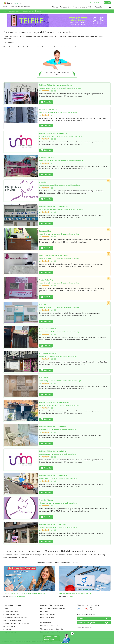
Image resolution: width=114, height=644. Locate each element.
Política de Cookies (47, 617)
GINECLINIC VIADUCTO (48, 353)
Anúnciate (107, 2)
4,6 (44, 261)
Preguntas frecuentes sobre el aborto (17, 617)
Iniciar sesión (95, 2)
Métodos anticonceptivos (18, 597)
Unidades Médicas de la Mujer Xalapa (53, 451)
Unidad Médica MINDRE (48, 329)
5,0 (44, 91)
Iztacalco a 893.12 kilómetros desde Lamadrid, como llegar (58, 356)
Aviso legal (44, 611)
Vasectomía (69, 597)
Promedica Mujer (45, 231)
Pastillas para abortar (11, 611)
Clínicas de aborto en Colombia (51, 629)
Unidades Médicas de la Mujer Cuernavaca (55, 402)
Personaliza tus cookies (85, 628)
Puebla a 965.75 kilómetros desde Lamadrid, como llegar (58, 430)
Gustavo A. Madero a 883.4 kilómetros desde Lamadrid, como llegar (61, 161)
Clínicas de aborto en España (51, 626)
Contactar (46, 102)
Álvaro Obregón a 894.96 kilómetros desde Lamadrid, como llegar (60, 381)
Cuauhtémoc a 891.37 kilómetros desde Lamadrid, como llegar (59, 283)
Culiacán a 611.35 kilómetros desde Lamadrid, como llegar (58, 113)
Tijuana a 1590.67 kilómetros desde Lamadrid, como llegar (58, 528)
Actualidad (99, 7)
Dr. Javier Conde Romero (48, 110)
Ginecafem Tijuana (46, 500)
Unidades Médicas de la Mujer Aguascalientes (56, 85)
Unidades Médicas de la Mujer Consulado (54, 207)
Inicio (5, 11)
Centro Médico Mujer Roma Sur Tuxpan (53, 255)
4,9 (44, 212)
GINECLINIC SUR (46, 378)
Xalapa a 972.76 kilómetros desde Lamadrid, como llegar (58, 454)
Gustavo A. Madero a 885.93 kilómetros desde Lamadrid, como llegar (61, 210)
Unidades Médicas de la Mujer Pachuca (53, 133)
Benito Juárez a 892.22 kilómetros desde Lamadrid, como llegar (60, 332)
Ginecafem (43, 182)
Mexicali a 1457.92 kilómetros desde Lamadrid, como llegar (58, 479)
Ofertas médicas (65, 7)
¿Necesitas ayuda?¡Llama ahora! (51, 638)
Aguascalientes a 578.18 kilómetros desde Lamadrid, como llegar (60, 88)
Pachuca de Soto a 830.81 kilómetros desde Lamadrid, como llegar (61, 136)
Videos (91, 7)
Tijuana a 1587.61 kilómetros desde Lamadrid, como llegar (58, 503)
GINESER (43, 304)
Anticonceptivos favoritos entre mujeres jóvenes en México (24, 593)
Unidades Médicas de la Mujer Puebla (53, 427)
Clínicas (55, 7)
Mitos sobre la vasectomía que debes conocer (75, 593)
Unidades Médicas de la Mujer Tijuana (53, 524)
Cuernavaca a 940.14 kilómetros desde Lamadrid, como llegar (59, 405)
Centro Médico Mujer (47, 280)
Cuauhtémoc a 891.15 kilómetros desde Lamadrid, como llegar (59, 234)
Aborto (6, 608)
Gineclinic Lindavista (47, 158)
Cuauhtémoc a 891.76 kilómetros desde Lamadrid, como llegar (59, 307)
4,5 (44, 408)
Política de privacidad (48, 614)
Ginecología (8, 630)
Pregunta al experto (80, 7)
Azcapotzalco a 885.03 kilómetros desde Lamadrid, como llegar (60, 185)
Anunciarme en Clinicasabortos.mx (53, 608)
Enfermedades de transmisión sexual (17, 624)
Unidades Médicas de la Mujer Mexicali (53, 476)
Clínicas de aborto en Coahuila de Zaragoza (22, 11)
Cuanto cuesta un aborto (12, 614)
